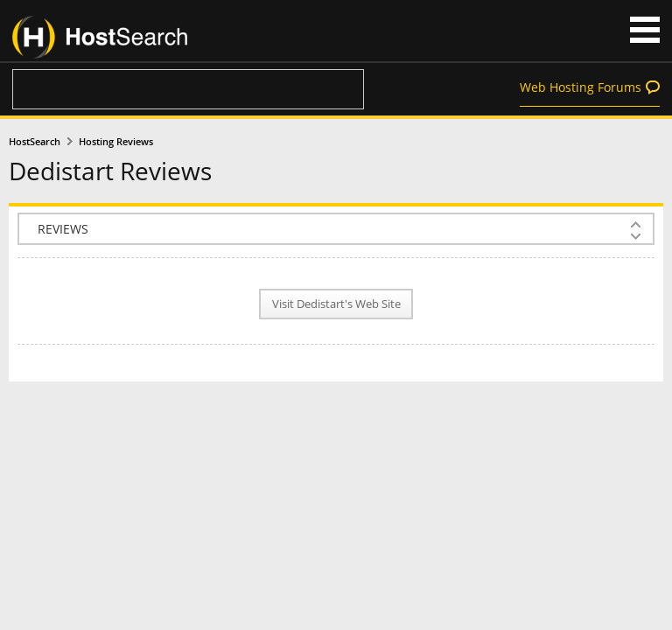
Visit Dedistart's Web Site (336, 304)
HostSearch (35, 142)
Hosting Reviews (116, 142)
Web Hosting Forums (581, 87)
